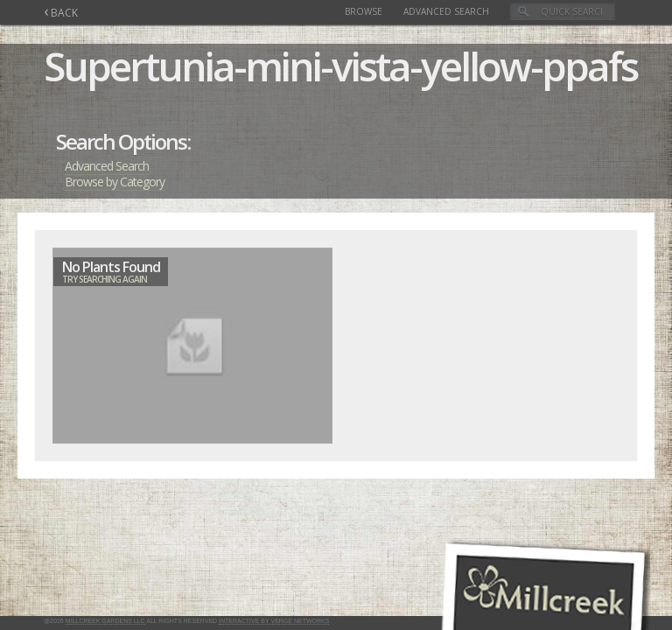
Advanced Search (446, 11)
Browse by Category (115, 182)
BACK (61, 13)
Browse (364, 11)
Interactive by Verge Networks (274, 621)
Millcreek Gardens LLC (105, 621)
